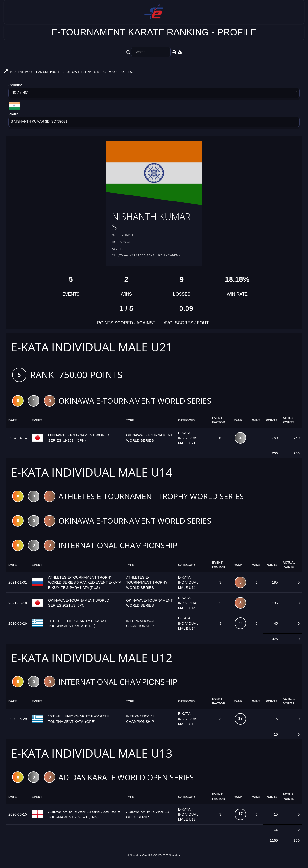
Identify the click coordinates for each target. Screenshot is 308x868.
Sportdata (175, 860)
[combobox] (154, 94)
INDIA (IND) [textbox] (19, 93)
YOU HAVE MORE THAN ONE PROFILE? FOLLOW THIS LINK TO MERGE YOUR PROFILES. (68, 72)
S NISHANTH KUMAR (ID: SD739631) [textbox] (39, 121)
